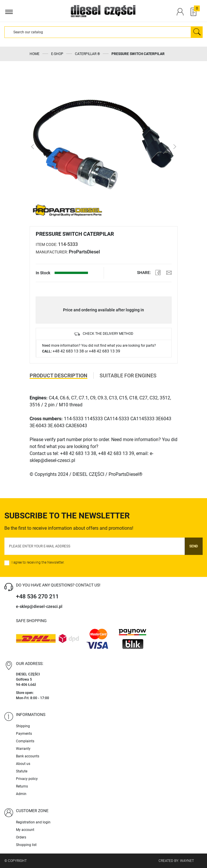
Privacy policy (27, 779)
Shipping (23, 726)
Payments (24, 734)
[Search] (98, 32)
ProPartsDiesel (84, 252)
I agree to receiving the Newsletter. (38, 562)
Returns (22, 786)
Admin (21, 794)
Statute (22, 771)
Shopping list (26, 845)
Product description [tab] (59, 375)
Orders (21, 837)
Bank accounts (28, 756)
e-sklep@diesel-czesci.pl (39, 606)
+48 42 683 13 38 (68, 351)
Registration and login (33, 822)
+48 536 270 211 (37, 596)
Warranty (23, 749)
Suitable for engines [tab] (128, 375)
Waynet (187, 861)
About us (23, 764)
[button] (37, 147)
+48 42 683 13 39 (105, 351)
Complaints (25, 741)
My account (25, 830)
